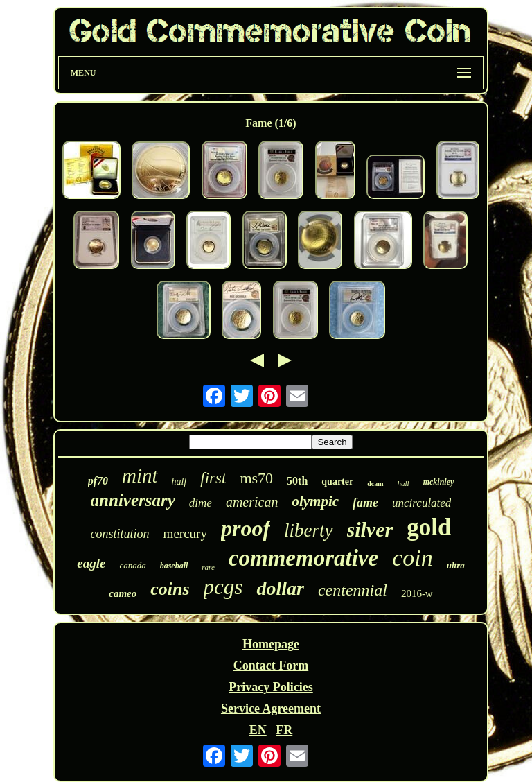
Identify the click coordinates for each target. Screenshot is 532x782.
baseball (174, 566)
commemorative (303, 558)
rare (208, 567)
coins (170, 589)
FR (284, 730)
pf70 (98, 481)
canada (132, 565)
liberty (308, 530)
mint (140, 476)
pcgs (223, 587)
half (179, 481)
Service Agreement (271, 709)
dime (201, 503)
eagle (91, 563)
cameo (123, 593)
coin (413, 558)
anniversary (133, 500)
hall (404, 483)
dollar (280, 588)
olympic (315, 501)
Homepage (271, 644)
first (213, 478)
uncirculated (422, 503)
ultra (456, 565)
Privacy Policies (271, 687)
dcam (375, 484)
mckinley (439, 482)
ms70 (256, 478)
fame (365, 503)
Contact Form (271, 666)
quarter (337, 481)
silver (370, 529)
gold (429, 527)
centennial (353, 590)
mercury (185, 533)
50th (297, 481)
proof (246, 528)
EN (258, 730)
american (252, 502)
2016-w (417, 593)
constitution (120, 534)
